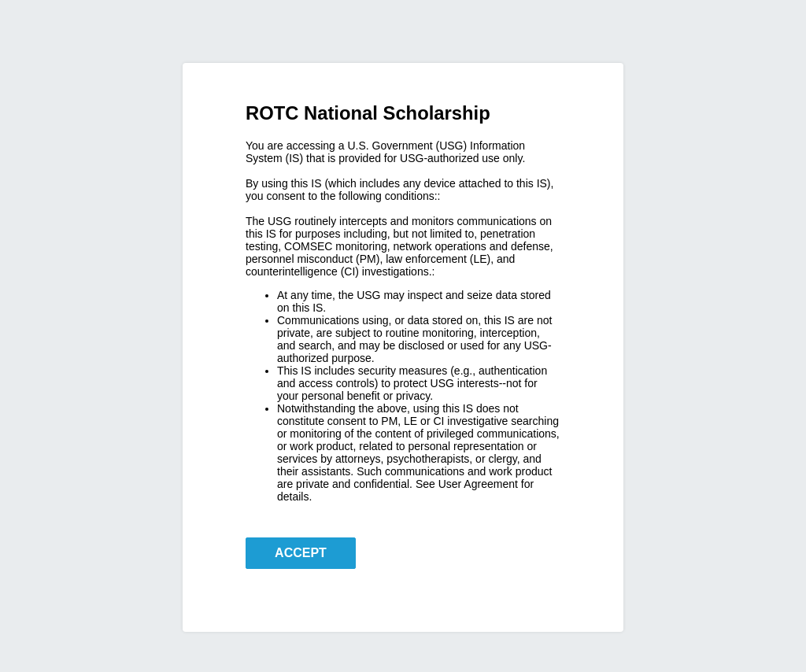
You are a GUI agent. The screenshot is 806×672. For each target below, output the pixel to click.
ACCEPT (301, 553)
